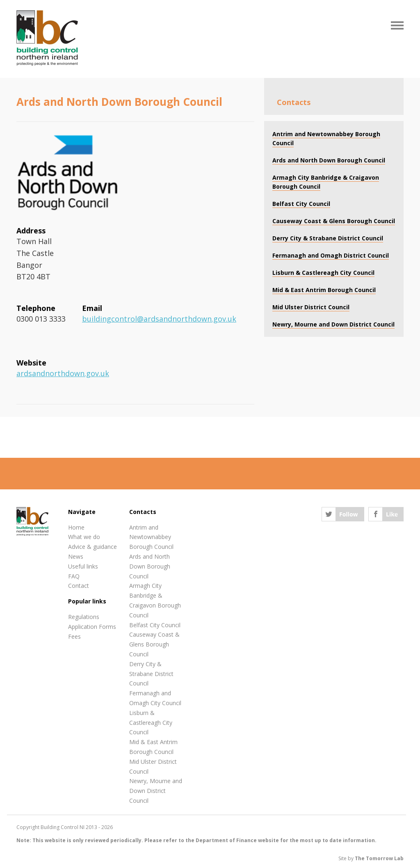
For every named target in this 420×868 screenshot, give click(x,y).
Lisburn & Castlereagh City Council (151, 723)
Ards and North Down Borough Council (150, 566)
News (76, 556)
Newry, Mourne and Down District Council (156, 791)
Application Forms (92, 627)
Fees (74, 636)
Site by (371, 858)
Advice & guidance (92, 547)
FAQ (74, 576)
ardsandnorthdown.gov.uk (63, 373)
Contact (79, 586)
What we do (84, 537)
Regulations (84, 617)
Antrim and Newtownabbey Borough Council (151, 537)
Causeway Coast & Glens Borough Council (154, 644)
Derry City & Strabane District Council (151, 674)
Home (76, 527)
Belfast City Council (155, 625)
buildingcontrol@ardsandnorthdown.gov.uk (159, 319)
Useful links (83, 566)
